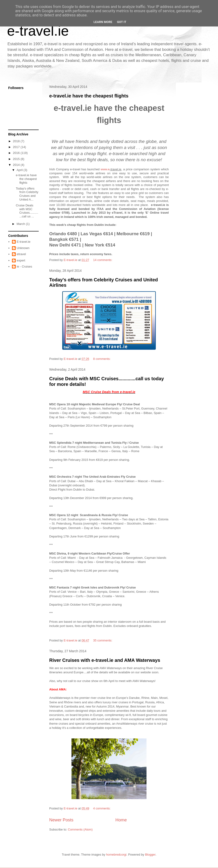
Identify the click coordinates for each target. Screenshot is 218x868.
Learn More (103, 22)
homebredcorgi (116, 855)
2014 (17, 165)
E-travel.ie (24, 242)
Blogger (150, 855)
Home (121, 820)
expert (21, 260)
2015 (17, 159)
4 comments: (102, 808)
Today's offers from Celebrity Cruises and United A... (27, 194)
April (20, 170)
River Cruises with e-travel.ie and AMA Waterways (105, 660)
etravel (21, 254)
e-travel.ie (38, 31)
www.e (105, 169)
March (21, 224)
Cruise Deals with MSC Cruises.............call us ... (27, 211)
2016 (17, 153)
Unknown (23, 248)
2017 (17, 147)
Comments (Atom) (80, 829)
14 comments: (103, 260)
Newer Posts (61, 820)
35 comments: (103, 640)
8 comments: (102, 359)
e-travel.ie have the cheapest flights (89, 96)
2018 (17, 141)
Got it (122, 22)
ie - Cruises (24, 266)
